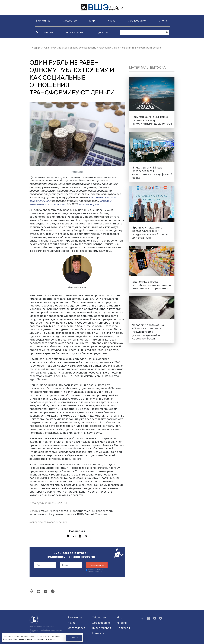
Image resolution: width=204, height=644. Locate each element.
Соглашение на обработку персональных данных (46, 631)
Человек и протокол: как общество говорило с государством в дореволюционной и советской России (149, 332)
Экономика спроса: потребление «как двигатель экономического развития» (152, 285)
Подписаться (97, 565)
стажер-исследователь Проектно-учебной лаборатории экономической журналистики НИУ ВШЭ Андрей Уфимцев (71, 513)
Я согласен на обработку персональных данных (95, 571)
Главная (36, 48)
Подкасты (101, 32)
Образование (137, 21)
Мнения (163, 21)
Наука (111, 21)
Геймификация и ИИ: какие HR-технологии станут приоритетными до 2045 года (153, 120)
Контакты (98, 633)
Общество (70, 21)
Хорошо (74, 638)
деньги (63, 522)
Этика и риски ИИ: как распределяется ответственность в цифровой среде (152, 173)
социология (51, 522)
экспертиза (36, 522)
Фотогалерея (44, 32)
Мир (92, 21)
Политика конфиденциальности (42, 627)
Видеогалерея (74, 32)
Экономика (43, 21)
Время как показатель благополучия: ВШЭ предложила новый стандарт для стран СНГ (151, 233)
